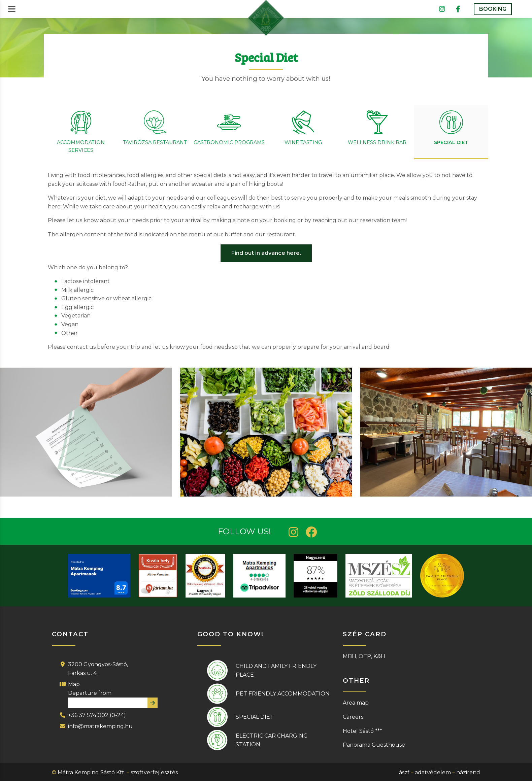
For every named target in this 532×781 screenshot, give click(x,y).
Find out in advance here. (266, 253)
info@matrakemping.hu (100, 726)
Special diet (255, 717)
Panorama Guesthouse (374, 745)
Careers (353, 717)
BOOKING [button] (493, 9)
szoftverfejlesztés (154, 772)
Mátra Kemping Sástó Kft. (91, 772)
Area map (356, 703)
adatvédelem (433, 772)
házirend (468, 772)
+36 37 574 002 (88, 715)
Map (74, 684)
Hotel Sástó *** (362, 731)
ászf (404, 772)
